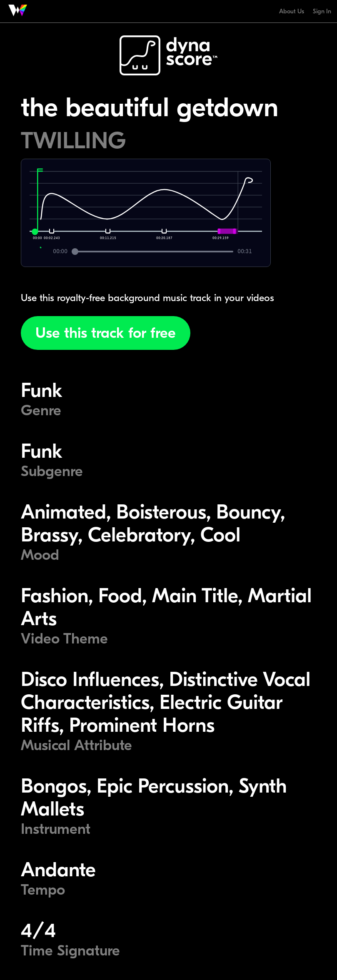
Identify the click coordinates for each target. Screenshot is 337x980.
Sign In (322, 11)
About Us (292, 11)
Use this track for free (106, 333)
